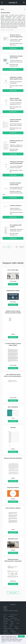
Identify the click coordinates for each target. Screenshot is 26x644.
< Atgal (4, 247)
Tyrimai (5, 625)
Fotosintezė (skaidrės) (13, 488)
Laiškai (16, 627)
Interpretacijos (11, 616)
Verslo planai (13, 632)
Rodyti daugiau (13, 593)
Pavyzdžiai (5, 622)
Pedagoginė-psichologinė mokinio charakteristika (17, 163)
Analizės (5, 615)
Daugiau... (3, 642)
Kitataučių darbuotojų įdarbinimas (13, 458)
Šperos (12, 623)
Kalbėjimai (5, 632)
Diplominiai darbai (13, 615)
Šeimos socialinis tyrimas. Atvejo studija (16, 99)
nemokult (13, 3)
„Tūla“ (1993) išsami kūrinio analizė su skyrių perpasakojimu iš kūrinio (13, 376)
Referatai (5, 627)
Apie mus (5, 606)
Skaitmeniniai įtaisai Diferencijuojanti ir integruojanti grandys (13, 561)
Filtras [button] (13, 9)
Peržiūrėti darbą (13, 48)
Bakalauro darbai (16, 633)
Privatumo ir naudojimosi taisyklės (11, 611)
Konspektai (6, 618)
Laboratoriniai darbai (7, 620)
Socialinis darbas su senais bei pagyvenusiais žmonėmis (17, 36)
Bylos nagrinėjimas (13, 407)
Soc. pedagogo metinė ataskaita (16, 226)
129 (16, 247)
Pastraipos (5, 630)
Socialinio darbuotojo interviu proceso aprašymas (16, 121)
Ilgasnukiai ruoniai (13, 539)
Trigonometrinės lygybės (13, 291)
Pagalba (5, 608)
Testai (18, 623)
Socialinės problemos (16, 206)
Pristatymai (17, 628)
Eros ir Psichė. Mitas (13, 270)
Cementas (13, 428)
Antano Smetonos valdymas (13, 508)
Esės (4, 616)
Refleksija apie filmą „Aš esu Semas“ (16, 142)
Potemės (12, 630)
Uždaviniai (11, 625)
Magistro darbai (6, 633)
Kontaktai (5, 609)
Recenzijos (6, 623)
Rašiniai (12, 622)
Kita (11, 627)
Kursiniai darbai (14, 618)
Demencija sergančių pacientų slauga (15, 184)
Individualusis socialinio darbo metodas (16, 57)
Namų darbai (17, 620)
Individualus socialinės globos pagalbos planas (16, 78)
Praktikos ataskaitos (7, 628)
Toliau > (22, 247)
